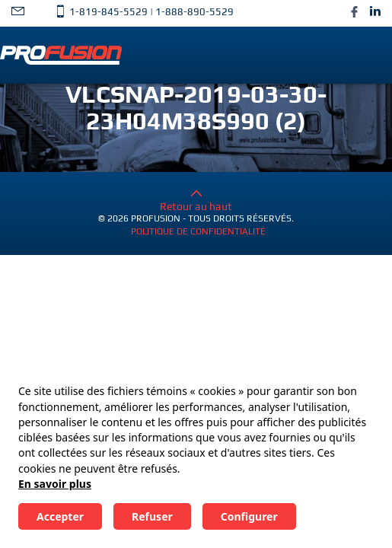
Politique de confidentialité (198, 231)
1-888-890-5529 (194, 12)
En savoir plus (55, 484)
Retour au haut (196, 200)
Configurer (249, 516)
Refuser (152, 516)
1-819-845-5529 (108, 12)
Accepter (60, 516)
